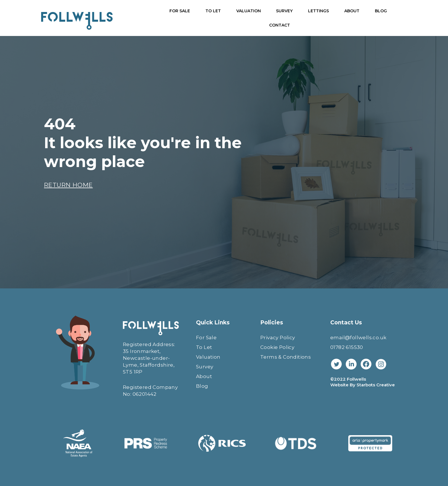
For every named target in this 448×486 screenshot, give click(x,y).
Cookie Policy (277, 347)
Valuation (208, 357)
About (204, 376)
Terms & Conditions (286, 357)
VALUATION (249, 11)
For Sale (206, 338)
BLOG (381, 11)
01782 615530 (347, 347)
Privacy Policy (278, 338)
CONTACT (280, 25)
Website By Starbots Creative (363, 385)
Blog (202, 386)
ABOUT (352, 11)
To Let (204, 347)
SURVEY (284, 11)
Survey (205, 367)
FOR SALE (180, 11)
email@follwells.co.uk (358, 338)
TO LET (213, 11)
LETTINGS (318, 11)
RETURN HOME (68, 185)
